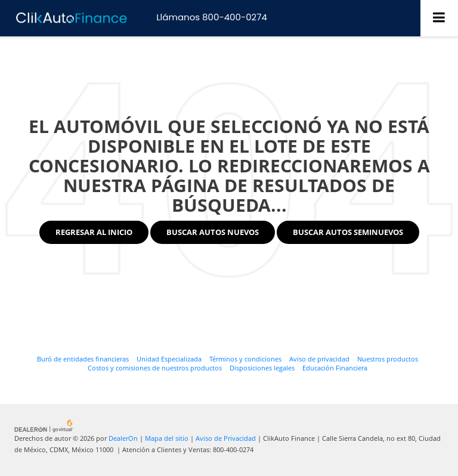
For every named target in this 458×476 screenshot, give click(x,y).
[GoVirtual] (45, 425)
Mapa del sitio (167, 438)
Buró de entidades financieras (83, 359)
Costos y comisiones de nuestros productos (155, 368)
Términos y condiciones (245, 359)
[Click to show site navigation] (439, 18)
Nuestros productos (388, 359)
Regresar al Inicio (94, 232)
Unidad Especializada (169, 359)
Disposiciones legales (262, 368)
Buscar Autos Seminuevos (348, 232)
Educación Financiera (335, 368)
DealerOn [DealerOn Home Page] (123, 438)
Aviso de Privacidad (226, 438)
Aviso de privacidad (319, 359)
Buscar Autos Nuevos (213, 232)
